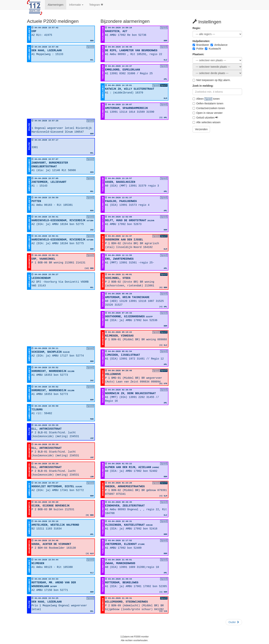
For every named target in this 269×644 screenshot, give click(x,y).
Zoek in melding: (203, 86)
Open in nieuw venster (208, 113)
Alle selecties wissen (207, 122)
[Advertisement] (61, 90)
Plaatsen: (198, 54)
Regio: (197, 28)
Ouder (234, 622)
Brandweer (201, 45)
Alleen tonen (206, 99)
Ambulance (219, 45)
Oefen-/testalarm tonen (208, 103)
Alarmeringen (56, 5)
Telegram (96, 5)
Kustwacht (213, 49)
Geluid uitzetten (205, 118)
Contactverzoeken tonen (209, 108)
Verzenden (201, 129)
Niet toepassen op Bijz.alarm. (212, 80)
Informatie (76, 5)
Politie (198, 49)
